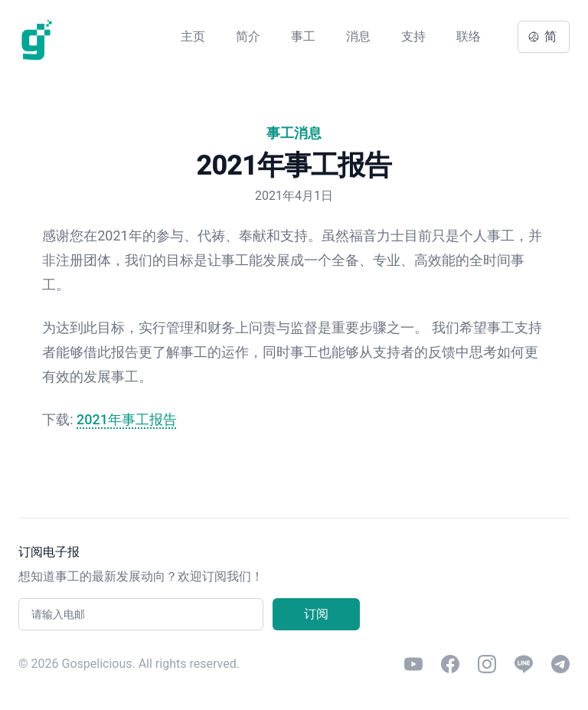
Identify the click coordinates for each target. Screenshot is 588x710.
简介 (248, 36)
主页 (193, 36)
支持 (413, 36)
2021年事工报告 (127, 419)
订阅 (316, 614)
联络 (469, 36)
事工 (303, 36)
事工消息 (294, 133)
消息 (358, 36)
